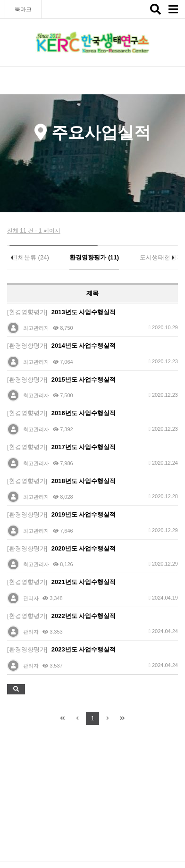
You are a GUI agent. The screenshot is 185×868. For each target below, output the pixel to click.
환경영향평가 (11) (94, 257)
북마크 (23, 9)
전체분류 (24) (30, 257)
